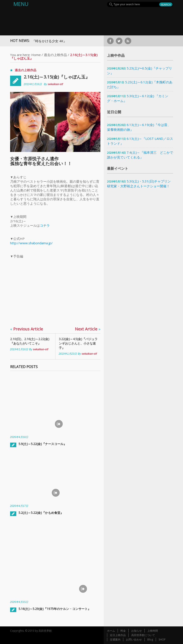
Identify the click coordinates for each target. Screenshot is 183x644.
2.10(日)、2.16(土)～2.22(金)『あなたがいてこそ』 (30, 341)
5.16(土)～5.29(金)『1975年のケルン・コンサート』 (55, 609)
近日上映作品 (118, 635)
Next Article (88, 329)
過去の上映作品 (55, 55)
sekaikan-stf (55, 84)
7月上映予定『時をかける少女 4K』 (42, 41)
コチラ (45, 225)
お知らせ (137, 631)
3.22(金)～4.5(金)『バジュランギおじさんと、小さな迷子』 (78, 343)
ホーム (111, 631)
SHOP (162, 639)
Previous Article (27, 329)
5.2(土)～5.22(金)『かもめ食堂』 (41, 513)
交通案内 (115, 639)
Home (36, 55)
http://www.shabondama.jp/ (31, 243)
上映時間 (153, 631)
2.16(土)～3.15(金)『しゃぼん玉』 (57, 77)
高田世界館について (143, 635)
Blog (150, 639)
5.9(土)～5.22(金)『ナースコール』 (43, 444)
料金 (123, 631)
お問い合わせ (134, 639)
